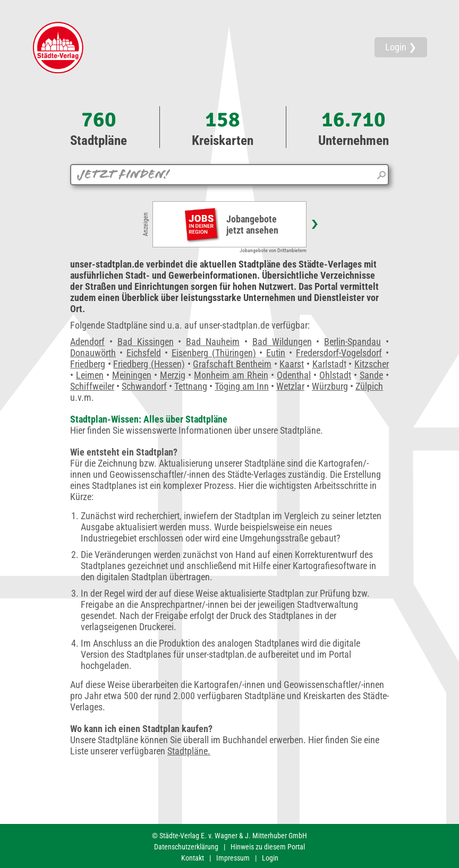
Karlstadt (329, 364)
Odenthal (294, 375)
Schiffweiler (92, 386)
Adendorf (87, 342)
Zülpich (369, 386)
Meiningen (132, 375)
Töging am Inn (242, 386)
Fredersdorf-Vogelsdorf (339, 353)
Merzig (173, 375)
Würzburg (330, 386)
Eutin (276, 353)
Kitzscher (372, 364)
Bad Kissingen (146, 342)
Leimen (90, 375)
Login (270, 858)
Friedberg (88, 364)
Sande (371, 375)
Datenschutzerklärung (186, 847)
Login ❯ (401, 47)
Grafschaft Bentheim (232, 364)
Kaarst (292, 364)
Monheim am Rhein (231, 375)
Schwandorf (144, 386)
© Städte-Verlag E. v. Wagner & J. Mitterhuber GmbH (229, 836)
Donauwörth (93, 353)
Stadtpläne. (189, 751)
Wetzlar (290, 386)
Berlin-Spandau (352, 342)
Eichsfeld (144, 353)
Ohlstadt (335, 375)
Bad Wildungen (282, 342)
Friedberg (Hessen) (149, 364)
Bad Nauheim (213, 342)
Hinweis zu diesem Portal (268, 847)
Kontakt (193, 858)
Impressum (233, 858)
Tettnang (191, 386)
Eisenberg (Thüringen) (214, 353)
